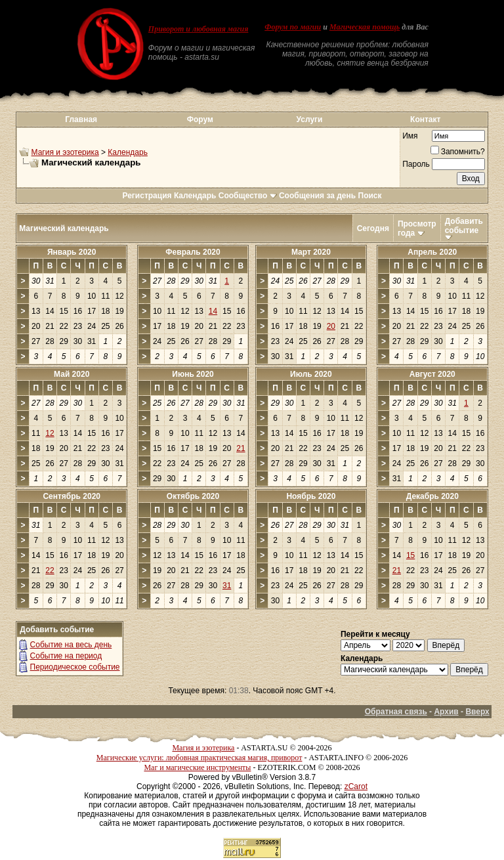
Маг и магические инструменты (197, 767)
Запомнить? (458, 152)
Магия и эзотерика (65, 152)
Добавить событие (464, 226)
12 (50, 433)
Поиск (370, 196)
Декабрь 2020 (432, 496)
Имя (410, 136)
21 (241, 448)
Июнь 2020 (193, 374)
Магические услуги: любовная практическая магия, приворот (199, 758)
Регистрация (147, 196)
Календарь (128, 152)
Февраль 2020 (193, 252)
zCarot (356, 786)
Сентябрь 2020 (72, 496)
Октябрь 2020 (193, 496)
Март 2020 (311, 252)
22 (50, 570)
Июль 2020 (311, 374)
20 (331, 326)
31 (227, 586)
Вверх (477, 712)
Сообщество (248, 196)
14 (213, 311)
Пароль (416, 164)
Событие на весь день (71, 645)
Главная (81, 119)
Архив (446, 712)
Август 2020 (432, 374)
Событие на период (66, 656)
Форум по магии (293, 27)
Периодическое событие (75, 667)
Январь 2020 (72, 252)
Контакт (425, 119)
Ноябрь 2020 (311, 496)
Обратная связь (396, 712)
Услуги (310, 119)
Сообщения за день (317, 196)
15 (410, 555)
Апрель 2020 (432, 252)
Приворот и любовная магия (199, 29)
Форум (200, 119)
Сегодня (373, 228)
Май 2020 (72, 374)
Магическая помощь (365, 27)
